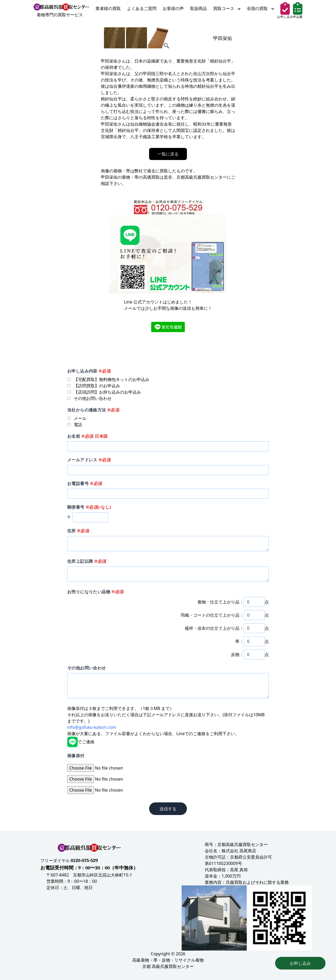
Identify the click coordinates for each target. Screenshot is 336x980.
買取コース (227, 8)
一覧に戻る (168, 154)
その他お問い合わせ (87, 668)
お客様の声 (173, 8)
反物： (237, 654)
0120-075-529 (84, 861)
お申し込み (300, 963)
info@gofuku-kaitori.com (92, 727)
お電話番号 (85, 483)
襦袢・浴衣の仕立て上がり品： (214, 628)
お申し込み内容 (89, 371)
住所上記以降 (87, 561)
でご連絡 (81, 742)
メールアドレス (89, 460)
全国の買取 (260, 8)
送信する (168, 809)
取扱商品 (198, 8)
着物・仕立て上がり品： (220, 602)
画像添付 (76, 756)
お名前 (87, 436)
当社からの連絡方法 (93, 410)
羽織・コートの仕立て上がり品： (212, 615)
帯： (239, 641)
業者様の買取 (108, 8)
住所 (78, 531)
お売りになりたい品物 (95, 592)
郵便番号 (89, 507)
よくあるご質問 (142, 8)
